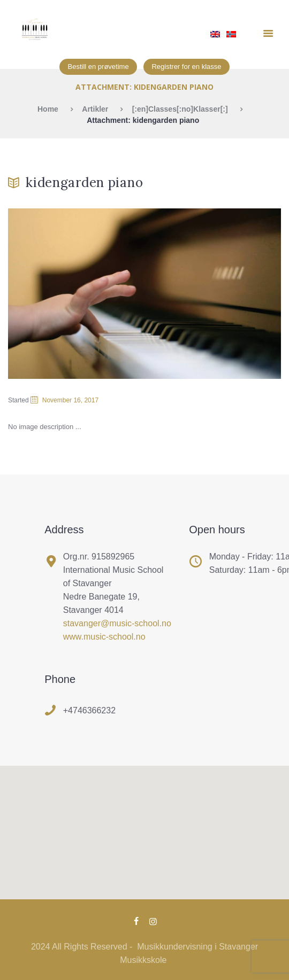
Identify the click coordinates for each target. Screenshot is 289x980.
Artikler (95, 109)
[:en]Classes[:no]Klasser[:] (180, 109)
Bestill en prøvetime (98, 67)
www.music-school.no (104, 637)
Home (48, 109)
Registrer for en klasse (186, 67)
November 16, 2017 (70, 400)
